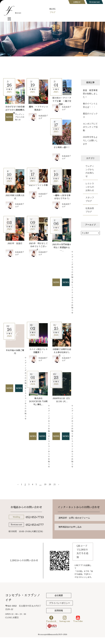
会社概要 (59, 595)
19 (45, 484)
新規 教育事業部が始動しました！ (90, 94)
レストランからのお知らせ (90, 187)
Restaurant (95, 2)
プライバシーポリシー (60, 603)
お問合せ (77, 2)
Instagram (65, 619)
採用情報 (59, 611)
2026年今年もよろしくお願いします (90, 140)
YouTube (78, 619)
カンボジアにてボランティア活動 (90, 127)
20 (50, 484)
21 (55, 484)
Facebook (51, 619)
